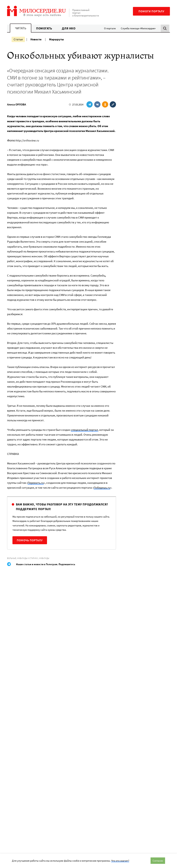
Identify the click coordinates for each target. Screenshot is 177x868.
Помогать (44, 28)
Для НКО (69, 28)
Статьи (18, 39)
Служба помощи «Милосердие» (138, 28)
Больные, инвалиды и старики (22, 558)
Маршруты (57, 39)
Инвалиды (44, 558)
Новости (36, 39)
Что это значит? (120, 861)
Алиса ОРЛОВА (17, 104)
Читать (21, 28)
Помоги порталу (151, 11)
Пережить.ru (36, 483)
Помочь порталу (30, 540)
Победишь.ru (102, 488)
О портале (110, 28)
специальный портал (84, 430)
